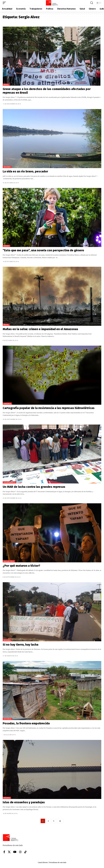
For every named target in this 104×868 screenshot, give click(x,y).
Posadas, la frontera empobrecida (26, 723)
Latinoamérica (9, 482)
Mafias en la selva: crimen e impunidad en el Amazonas (40, 329)
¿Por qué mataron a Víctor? (21, 566)
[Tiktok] (25, 852)
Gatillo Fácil (9, 561)
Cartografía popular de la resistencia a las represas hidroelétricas (49, 408)
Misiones (7, 167)
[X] (9, 852)
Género (6, 246)
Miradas (7, 798)
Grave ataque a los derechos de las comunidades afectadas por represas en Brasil (47, 91)
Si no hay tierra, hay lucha (21, 645)
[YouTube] (15, 852)
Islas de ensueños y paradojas (24, 802)
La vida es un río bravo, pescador (25, 171)
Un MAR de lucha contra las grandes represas (34, 487)
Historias (8, 719)
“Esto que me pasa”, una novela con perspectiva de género (43, 250)
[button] (5, 3)
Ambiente (7, 404)
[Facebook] (4, 852)
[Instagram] (20, 852)
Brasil (6, 85)
